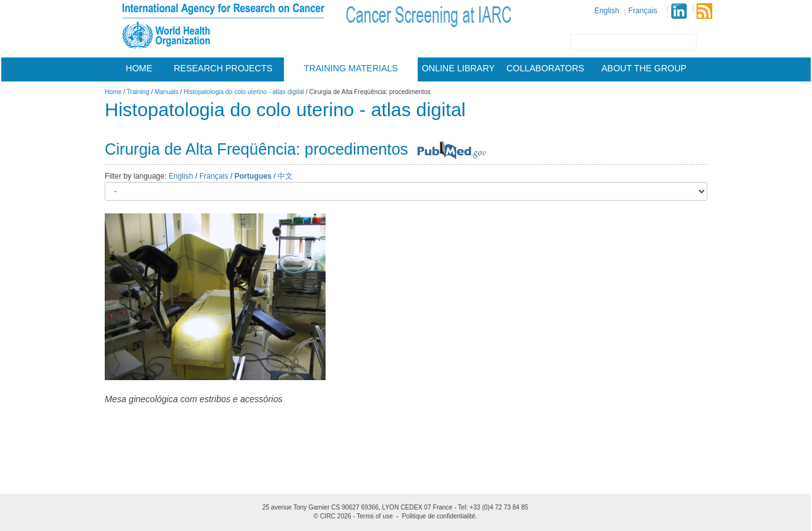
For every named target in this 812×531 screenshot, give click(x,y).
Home (139, 68)
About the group (644, 68)
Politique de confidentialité (438, 516)
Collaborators (545, 68)
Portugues (253, 176)
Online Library (458, 68)
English (607, 11)
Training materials (351, 68)
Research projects (223, 68)
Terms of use (374, 516)
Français (643, 11)
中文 (285, 176)
